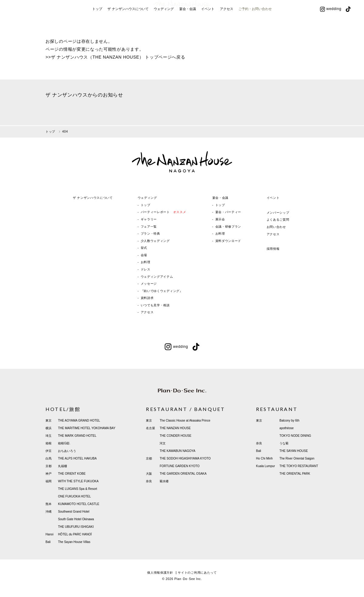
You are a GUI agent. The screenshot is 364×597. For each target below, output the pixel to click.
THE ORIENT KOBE (72, 474)
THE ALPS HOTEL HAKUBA (77, 458)
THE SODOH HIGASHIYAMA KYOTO (185, 458)
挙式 (144, 248)
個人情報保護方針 (160, 573)
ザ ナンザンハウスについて (128, 30)
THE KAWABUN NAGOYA (177, 451)
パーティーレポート (163, 212)
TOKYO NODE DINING (295, 436)
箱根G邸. (64, 443)
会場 (144, 255)
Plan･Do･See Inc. (188, 579)
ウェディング (164, 30)
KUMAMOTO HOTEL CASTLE (79, 504)
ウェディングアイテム (157, 277)
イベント (208, 30)
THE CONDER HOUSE (175, 436)
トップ (97, 30)
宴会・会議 (188, 30)
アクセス (227, 30)
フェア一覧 (149, 227)
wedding (331, 30)
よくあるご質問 (278, 220)
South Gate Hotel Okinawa (76, 519)
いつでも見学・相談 (155, 305)
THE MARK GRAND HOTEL (77, 436)
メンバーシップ (278, 213)
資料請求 (147, 298)
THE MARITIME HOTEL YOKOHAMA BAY (87, 428)
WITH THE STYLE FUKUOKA (78, 481)
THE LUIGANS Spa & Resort (78, 489)
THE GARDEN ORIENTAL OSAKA (183, 474)
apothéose (286, 428)
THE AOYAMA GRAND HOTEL (79, 421)
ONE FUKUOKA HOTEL (74, 496)
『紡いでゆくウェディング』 (162, 291)
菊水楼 (164, 481)
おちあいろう (67, 451)
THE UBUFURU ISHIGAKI (76, 527)
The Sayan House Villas (74, 542)
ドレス (146, 269)
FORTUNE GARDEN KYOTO (179, 466)
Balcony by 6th (289, 421)
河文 (163, 443)
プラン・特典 (150, 234)
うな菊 (284, 443)
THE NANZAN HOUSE (175, 428)
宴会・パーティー (228, 212)
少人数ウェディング (155, 241)
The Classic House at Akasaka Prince (185, 421)
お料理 (146, 262)
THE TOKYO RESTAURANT (299, 466)
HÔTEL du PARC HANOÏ (75, 534)
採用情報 (273, 249)
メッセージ (149, 284)
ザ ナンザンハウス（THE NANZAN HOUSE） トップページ (111, 57)
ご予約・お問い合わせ (255, 30)
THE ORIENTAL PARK (295, 474)
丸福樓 (62, 466)
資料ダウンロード (228, 241)
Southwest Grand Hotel (74, 512)
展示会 (220, 219)
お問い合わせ (276, 227)
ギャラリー (149, 219)
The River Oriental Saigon (297, 458)
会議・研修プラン (228, 227)
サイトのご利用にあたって (197, 573)
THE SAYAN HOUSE (294, 451)
